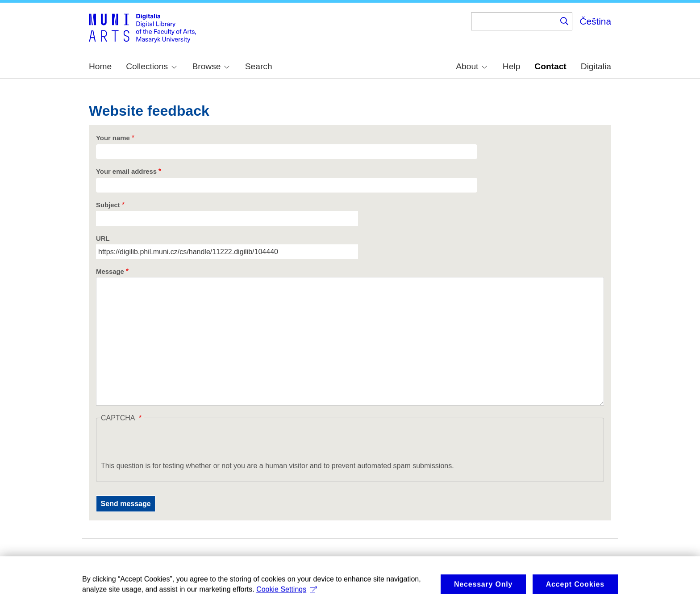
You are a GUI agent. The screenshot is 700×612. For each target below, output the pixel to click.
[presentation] (169, 443)
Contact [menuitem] (550, 66)
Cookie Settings (287, 597)
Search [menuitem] (259, 66)
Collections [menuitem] (151, 66)
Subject (108, 205)
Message (110, 272)
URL (103, 239)
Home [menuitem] (100, 66)
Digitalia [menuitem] (596, 66)
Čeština (595, 21)
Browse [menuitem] (211, 66)
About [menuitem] (471, 66)
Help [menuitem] (511, 66)
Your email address (126, 172)
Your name (113, 138)
